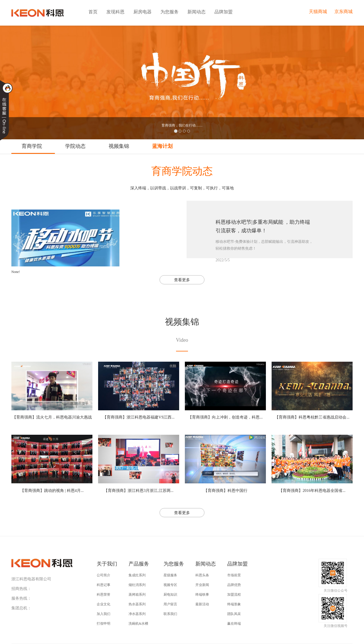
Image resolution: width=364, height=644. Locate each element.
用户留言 (170, 604)
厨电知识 (170, 595)
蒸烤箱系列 (137, 595)
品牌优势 (234, 585)
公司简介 (104, 575)
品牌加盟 (224, 12)
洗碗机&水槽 (138, 624)
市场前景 (234, 575)
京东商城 (344, 12)
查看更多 (182, 280)
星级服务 (170, 575)
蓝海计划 (162, 146)
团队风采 (234, 614)
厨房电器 (142, 12)
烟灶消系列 (137, 585)
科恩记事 (104, 585)
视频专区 (170, 585)
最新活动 (202, 604)
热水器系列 (137, 604)
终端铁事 (202, 595)
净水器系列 (137, 614)
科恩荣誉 (104, 595)
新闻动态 (197, 12)
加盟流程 (234, 595)
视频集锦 (119, 146)
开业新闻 (202, 585)
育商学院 (32, 146)
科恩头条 (202, 575)
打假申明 (104, 624)
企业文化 (104, 604)
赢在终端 (234, 624)
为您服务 (169, 12)
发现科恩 (115, 12)
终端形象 (234, 604)
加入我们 (104, 614)
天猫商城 (318, 12)
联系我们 (170, 614)
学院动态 (75, 146)
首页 (93, 12)
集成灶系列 (137, 575)
